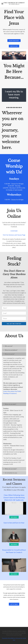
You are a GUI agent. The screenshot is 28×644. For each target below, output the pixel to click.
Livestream (14, 231)
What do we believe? (11, 350)
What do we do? (10, 354)
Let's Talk (14, 604)
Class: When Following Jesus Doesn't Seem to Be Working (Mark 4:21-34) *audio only (14, 497)
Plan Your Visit (14, 41)
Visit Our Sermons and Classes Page (14, 235)
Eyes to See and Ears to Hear (14, 523)
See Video (14, 517)
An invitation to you (11, 473)
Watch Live (14, 46)
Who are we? (9, 346)
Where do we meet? (11, 469)
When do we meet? (10, 404)
